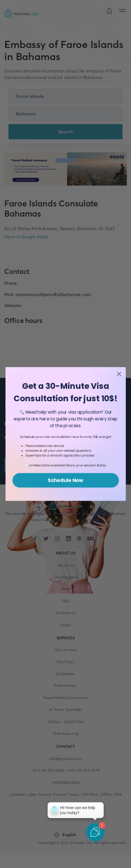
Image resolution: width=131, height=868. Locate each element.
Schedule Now (65, 484)
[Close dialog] (119, 378)
